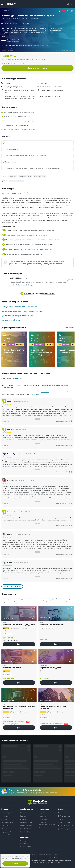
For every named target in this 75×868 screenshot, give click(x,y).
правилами (45, 392)
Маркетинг (13, 176)
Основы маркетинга (25, 176)
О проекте (43, 813)
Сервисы (23, 819)
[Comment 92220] (29, 430)
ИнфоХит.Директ (26, 829)
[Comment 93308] (28, 563)
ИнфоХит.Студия (26, 822)
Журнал (4, 829)
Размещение (25, 813)
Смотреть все (69, 328)
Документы (43, 819)
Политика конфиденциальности (47, 823)
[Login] (72, 4)
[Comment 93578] (28, 401)
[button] (60, 11)
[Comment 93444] (35, 454)
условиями (35, 394)
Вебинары (5, 825)
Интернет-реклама (40, 176)
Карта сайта (43, 828)
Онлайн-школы (7, 822)
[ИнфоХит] (10, 4)
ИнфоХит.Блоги (26, 832)
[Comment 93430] (34, 480)
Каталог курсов (7, 813)
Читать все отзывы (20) (12, 586)
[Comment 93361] (33, 534)
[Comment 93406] (29, 512)
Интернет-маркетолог (17, 181)
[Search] (68, 4)
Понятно (15, 863)
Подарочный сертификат (6, 833)
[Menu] (2, 4)
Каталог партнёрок (27, 846)
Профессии (5, 816)
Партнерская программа (25, 842)
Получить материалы (37, 68)
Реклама (23, 816)
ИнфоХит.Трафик (26, 825)
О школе (17, 379)
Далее (19, 644)
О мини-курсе (6, 379)
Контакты (42, 816)
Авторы (4, 819)
